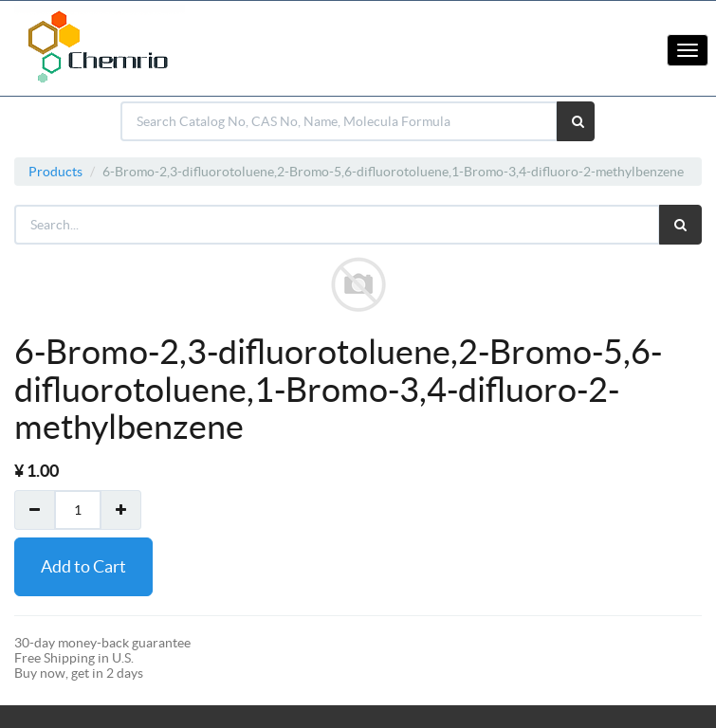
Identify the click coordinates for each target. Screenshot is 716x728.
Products (55, 172)
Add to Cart (83, 566)
